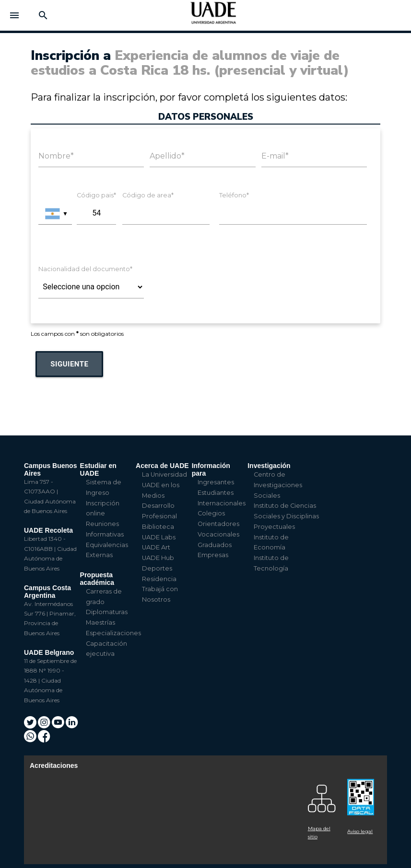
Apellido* (167, 156)
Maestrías (100, 622)
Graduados (215, 545)
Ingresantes (216, 482)
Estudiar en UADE (98, 469)
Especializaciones (113, 633)
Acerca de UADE (162, 466)
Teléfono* (234, 195)
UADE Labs (159, 537)
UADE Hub (158, 558)
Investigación (269, 466)
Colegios (211, 513)
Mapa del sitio (319, 833)
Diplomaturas (107, 612)
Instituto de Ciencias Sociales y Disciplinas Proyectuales (286, 516)
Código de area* (148, 195)
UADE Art (156, 547)
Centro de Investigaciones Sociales (278, 485)
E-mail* (275, 156)
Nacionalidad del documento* (85, 269)
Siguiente (69, 364)
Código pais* (96, 195)
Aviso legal (360, 831)
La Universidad (164, 474)
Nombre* (56, 156)
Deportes (157, 568)
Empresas (213, 555)
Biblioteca (158, 527)
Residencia (159, 579)
